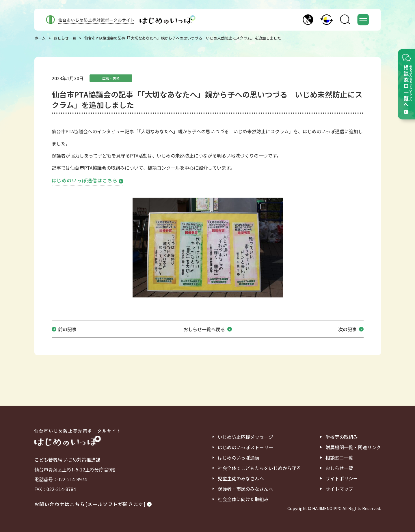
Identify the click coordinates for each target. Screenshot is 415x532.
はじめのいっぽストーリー (245, 447)
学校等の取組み (342, 437)
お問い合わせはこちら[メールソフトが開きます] (93, 504)
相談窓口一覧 (339, 458)
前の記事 (67, 329)
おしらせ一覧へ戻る (208, 329)
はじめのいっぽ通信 (239, 458)
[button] (308, 20)
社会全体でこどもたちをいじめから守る (259, 468)
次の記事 (351, 329)
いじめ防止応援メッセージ (245, 437)
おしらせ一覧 (65, 38)
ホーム (40, 38)
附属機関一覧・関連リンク (353, 447)
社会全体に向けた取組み (243, 499)
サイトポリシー (342, 478)
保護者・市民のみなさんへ (245, 489)
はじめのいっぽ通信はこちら (88, 180)
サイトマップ (339, 489)
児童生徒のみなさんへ (241, 478)
